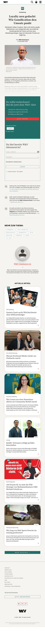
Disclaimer (8, 572)
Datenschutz (9, 576)
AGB (6, 580)
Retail (32, 232)
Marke (28, 235)
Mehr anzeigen (23, 552)
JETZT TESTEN (22, 119)
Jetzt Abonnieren (22, 597)
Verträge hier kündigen (13, 586)
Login (23, 167)
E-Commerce (10, 230)
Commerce (19, 235)
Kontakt (7, 568)
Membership (23, 232)
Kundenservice (11, 232)
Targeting (9, 235)
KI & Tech (9, 238)
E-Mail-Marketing (23, 230)
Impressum (8, 570)
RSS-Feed (7, 582)
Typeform (10, 129)
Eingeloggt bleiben (15, 172)
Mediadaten (9, 584)
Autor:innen (9, 574)
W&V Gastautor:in (24, 40)
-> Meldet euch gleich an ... (17, 202)
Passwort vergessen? (14, 162)
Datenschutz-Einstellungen (14, 578)
